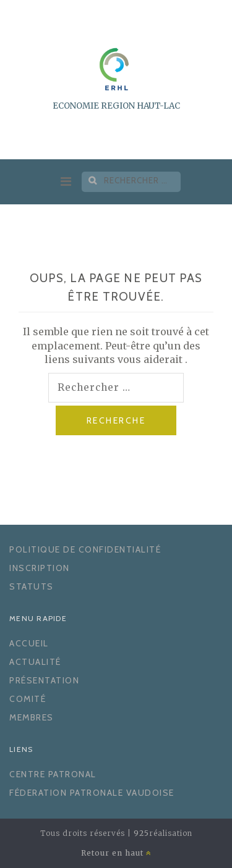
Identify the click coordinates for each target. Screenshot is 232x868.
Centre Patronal (53, 774)
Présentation (44, 680)
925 (141, 833)
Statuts (32, 586)
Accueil (29, 643)
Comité (28, 699)
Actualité (35, 662)
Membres (32, 717)
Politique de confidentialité (85, 549)
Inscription (40, 568)
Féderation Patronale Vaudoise (92, 793)
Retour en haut (116, 853)
